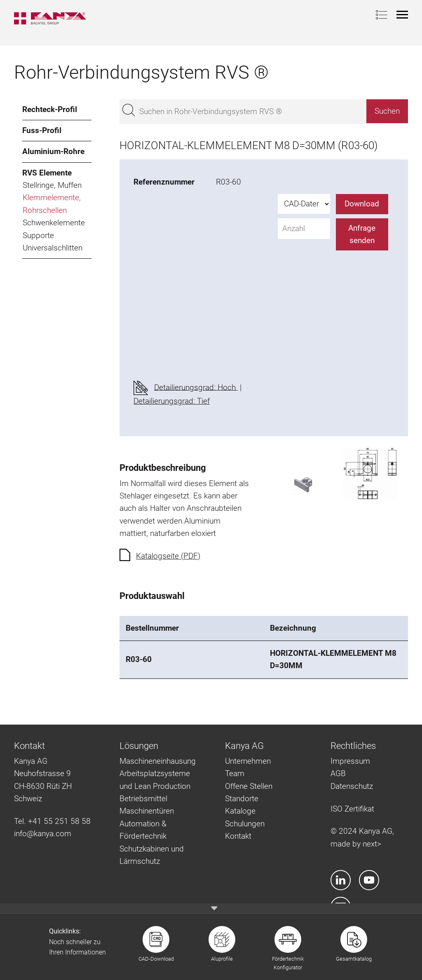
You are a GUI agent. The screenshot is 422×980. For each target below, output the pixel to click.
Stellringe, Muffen (52, 185)
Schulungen (245, 824)
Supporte (38, 235)
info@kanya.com (43, 834)
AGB (338, 773)
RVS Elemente (47, 173)
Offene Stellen (249, 786)
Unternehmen (248, 761)
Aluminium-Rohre (53, 151)
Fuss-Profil (42, 130)
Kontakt (238, 836)
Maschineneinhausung (158, 761)
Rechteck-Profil (50, 109)
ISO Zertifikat (352, 809)
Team (235, 773)
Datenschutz (352, 786)
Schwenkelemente (54, 223)
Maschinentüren (147, 811)
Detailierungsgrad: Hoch (196, 387)
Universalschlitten (53, 248)
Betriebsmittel (143, 799)
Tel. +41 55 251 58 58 (52, 821)
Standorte (242, 799)
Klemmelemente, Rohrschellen (52, 204)
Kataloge (240, 811)
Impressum (350, 761)
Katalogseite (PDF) (168, 556)
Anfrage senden (362, 234)
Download (362, 204)
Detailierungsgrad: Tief (172, 401)
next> (372, 844)
